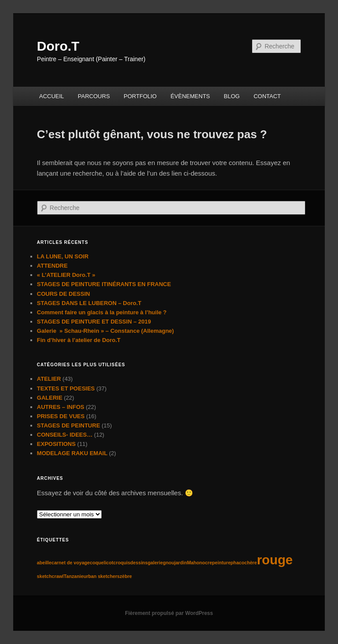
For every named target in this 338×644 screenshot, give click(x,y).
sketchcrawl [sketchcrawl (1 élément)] (50, 576)
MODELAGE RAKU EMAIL (72, 453)
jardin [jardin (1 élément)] (181, 563)
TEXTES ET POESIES (66, 388)
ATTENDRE (52, 266)
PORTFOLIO (140, 96)
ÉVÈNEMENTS (190, 96)
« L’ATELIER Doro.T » (66, 275)
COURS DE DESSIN (64, 294)
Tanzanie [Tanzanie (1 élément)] (74, 576)
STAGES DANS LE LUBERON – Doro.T (89, 303)
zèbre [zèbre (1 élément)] (126, 576)
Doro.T (58, 46)
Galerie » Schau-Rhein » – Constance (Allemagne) (105, 331)
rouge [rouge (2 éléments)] (275, 560)
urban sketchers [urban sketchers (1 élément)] (102, 576)
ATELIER (49, 379)
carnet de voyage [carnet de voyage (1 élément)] (71, 563)
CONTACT (267, 96)
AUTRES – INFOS (61, 407)
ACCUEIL (51, 96)
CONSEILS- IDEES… (65, 435)
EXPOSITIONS (56, 444)
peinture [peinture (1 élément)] (221, 563)
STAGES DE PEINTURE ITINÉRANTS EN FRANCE (104, 284)
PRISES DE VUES (61, 416)
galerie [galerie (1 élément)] (155, 563)
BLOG (232, 96)
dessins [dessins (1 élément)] (139, 563)
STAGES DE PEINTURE (69, 425)
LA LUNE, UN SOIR (63, 256)
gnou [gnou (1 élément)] (169, 563)
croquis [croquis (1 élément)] (122, 563)
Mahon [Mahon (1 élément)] (195, 563)
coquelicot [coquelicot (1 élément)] (101, 563)
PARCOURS (94, 96)
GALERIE (50, 398)
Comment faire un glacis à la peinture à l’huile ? (102, 312)
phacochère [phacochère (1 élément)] (244, 563)
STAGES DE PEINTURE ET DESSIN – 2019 (94, 322)
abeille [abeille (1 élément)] (44, 563)
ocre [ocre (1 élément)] (207, 563)
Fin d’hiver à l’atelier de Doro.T (79, 340)
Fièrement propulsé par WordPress (169, 613)
